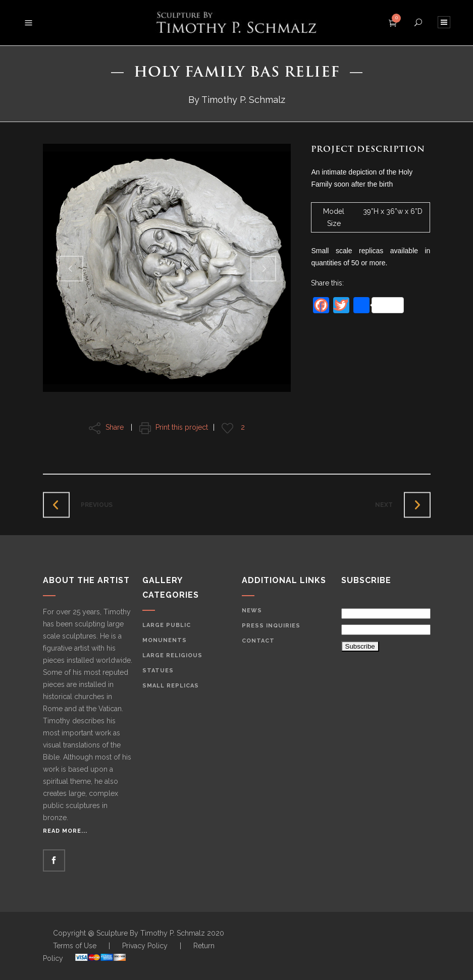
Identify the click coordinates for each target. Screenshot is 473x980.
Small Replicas (171, 686)
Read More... (65, 831)
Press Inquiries (271, 626)
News (252, 611)
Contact (258, 641)
